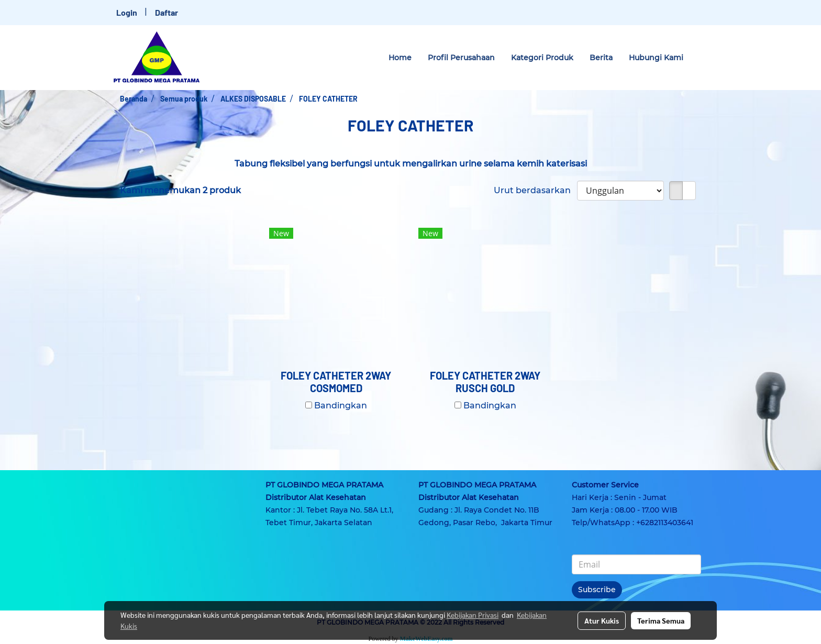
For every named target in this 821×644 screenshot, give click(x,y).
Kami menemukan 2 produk (180, 190)
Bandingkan (341, 406)
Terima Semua (661, 620)
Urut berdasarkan (535, 190)
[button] (701, 58)
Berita (601, 58)
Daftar (167, 12)
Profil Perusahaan (461, 58)
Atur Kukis (602, 620)
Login (127, 12)
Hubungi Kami (656, 58)
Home (400, 58)
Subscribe (597, 590)
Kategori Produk (542, 58)
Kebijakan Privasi (473, 615)
